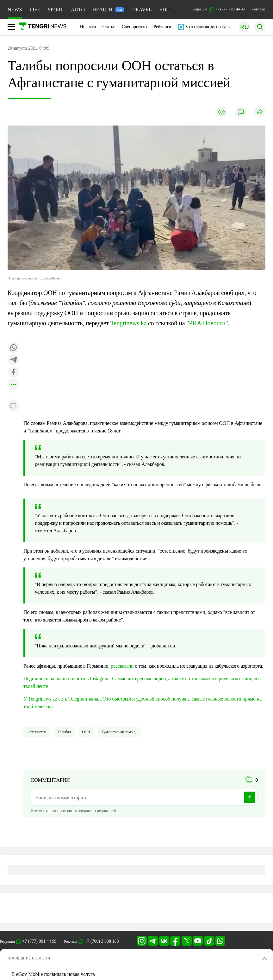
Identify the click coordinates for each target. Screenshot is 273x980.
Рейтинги (162, 27)
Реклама (259, 9)
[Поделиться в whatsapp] (13, 348)
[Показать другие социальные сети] (13, 385)
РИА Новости (207, 323)
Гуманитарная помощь (119, 732)
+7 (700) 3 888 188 (102, 941)
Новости (88, 27)
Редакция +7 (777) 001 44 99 (218, 9)
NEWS (15, 10)
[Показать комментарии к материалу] (13, 406)
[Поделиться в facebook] (13, 373)
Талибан (64, 732)
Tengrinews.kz (129, 323)
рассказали (122, 666)
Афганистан (37, 732)
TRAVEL (142, 10)
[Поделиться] (260, 112)
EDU (165, 10)
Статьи (109, 27)
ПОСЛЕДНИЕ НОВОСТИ (29, 958)
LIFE (35, 10)
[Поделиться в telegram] (13, 360)
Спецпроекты (135, 27)
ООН (86, 732)
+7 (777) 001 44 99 (39, 941)
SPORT (56, 10)
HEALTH (108, 10)
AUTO (78, 10)
